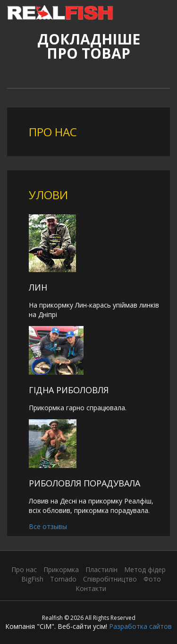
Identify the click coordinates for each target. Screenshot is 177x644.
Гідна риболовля (69, 390)
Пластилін (101, 569)
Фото (152, 579)
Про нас (24, 569)
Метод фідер (145, 569)
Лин (38, 287)
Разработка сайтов (140, 626)
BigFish (32, 579)
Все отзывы (48, 526)
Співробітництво (110, 579)
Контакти (91, 588)
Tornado (63, 579)
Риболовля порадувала (84, 483)
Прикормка (61, 569)
